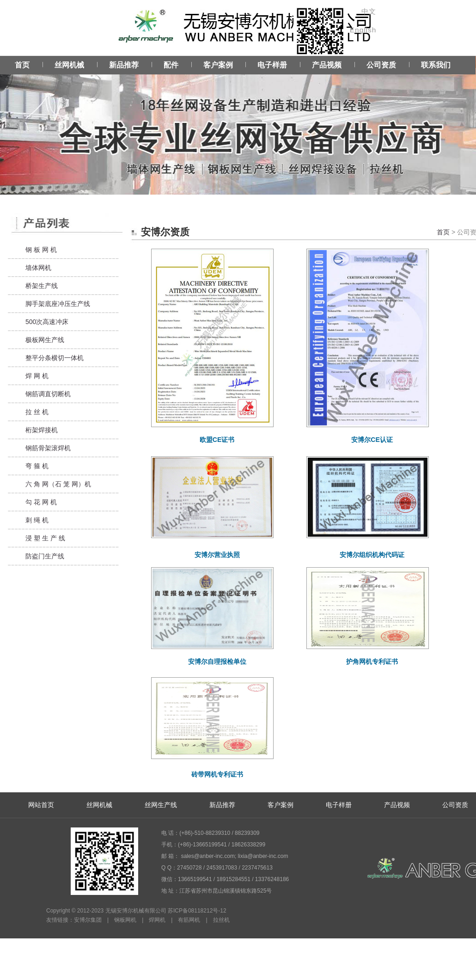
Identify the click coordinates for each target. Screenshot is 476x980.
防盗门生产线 (45, 556)
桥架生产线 (42, 286)
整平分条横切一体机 (55, 358)
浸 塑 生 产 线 (45, 538)
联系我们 (436, 65)
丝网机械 (69, 65)
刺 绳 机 (37, 520)
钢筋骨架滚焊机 (48, 448)
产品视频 (327, 65)
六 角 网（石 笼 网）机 (58, 484)
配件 (171, 65)
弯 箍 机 (37, 466)
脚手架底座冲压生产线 (58, 304)
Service (238, 125)
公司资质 (381, 65)
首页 (22, 65)
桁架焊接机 (42, 430)
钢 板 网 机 (41, 250)
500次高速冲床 (47, 322)
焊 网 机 (37, 376)
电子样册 (272, 65)
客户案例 (218, 65)
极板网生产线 (45, 340)
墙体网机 (38, 268)
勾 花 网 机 (41, 502)
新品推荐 (124, 65)
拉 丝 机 (37, 412)
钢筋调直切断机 (48, 394)
